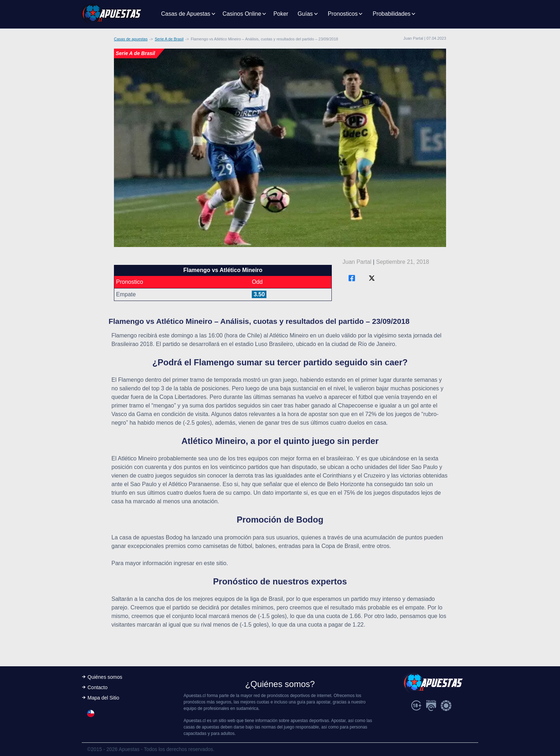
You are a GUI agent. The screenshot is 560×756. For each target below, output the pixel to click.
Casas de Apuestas (186, 14)
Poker (281, 14)
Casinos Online (242, 14)
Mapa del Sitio (103, 698)
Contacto (97, 687)
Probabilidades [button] (391, 14)
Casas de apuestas (131, 39)
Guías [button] (305, 14)
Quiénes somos (105, 677)
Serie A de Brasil (169, 39)
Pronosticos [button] (343, 14)
